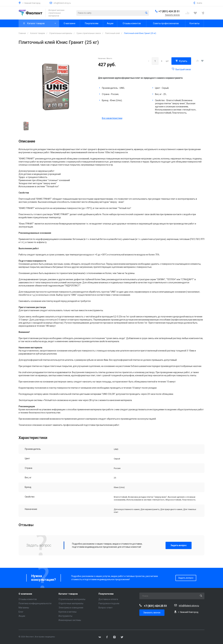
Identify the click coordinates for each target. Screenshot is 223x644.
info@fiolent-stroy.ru (62, 3)
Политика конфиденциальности (35, 603)
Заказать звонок (152, 613)
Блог (21, 612)
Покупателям (106, 594)
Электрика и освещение (71, 608)
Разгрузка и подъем (109, 603)
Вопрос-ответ (106, 608)
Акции (22, 616)
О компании (25, 594)
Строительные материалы (72, 599)
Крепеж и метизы (68, 612)
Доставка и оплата (108, 599)
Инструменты (65, 616)
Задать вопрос (179, 545)
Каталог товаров (68, 594)
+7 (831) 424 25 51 (169, 11)
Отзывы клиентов (28, 599)
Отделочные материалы (71, 603)
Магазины (24, 608)
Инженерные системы (70, 620)
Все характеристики (112, 118)
